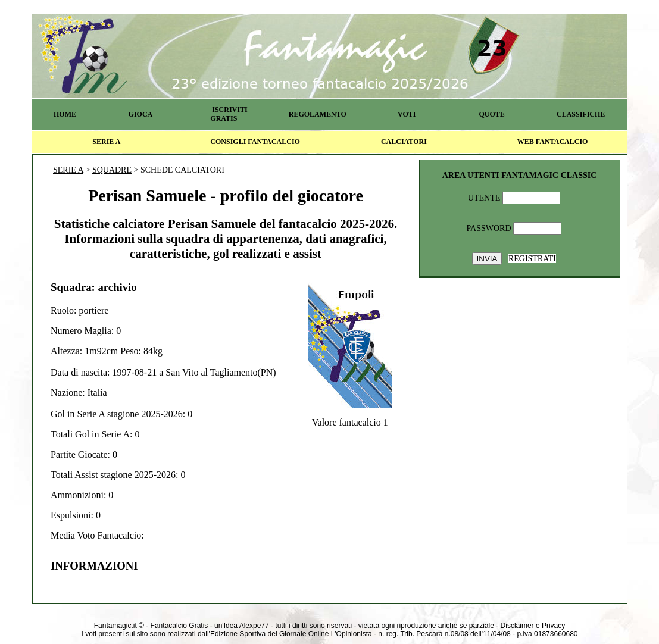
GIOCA (141, 114)
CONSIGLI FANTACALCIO (255, 142)
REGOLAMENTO (318, 114)
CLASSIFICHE (581, 114)
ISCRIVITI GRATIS (229, 114)
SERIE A (106, 142)
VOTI (407, 114)
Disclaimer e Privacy (533, 626)
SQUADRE (112, 170)
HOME (65, 114)
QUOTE (491, 114)
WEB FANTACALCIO (553, 142)
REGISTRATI (532, 259)
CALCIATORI (404, 142)
